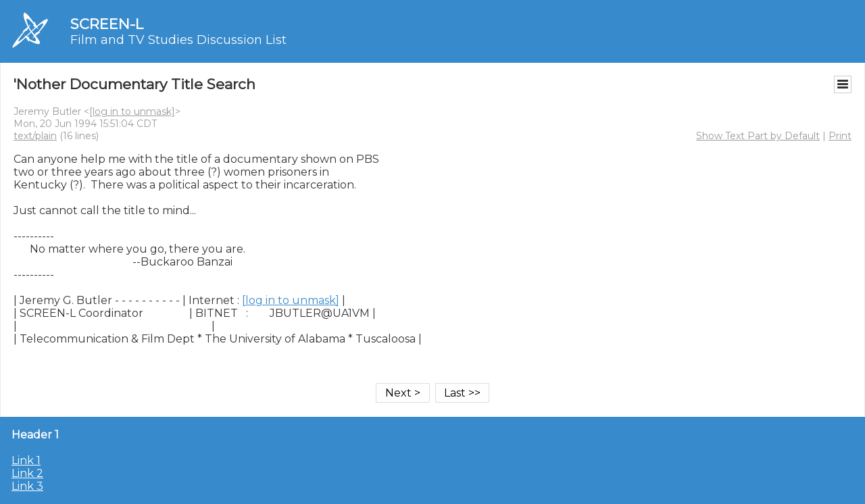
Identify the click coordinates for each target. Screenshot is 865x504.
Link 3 (27, 486)
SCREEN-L (107, 24)
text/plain (35, 136)
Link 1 (26, 460)
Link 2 (27, 473)
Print (840, 136)
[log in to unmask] (132, 111)
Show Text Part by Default (758, 136)
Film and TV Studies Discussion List (178, 40)
